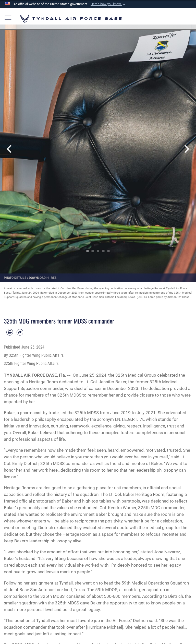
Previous (10, 149)
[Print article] (10, 332)
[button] (108, 4)
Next (186, 149)
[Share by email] (20, 332)
